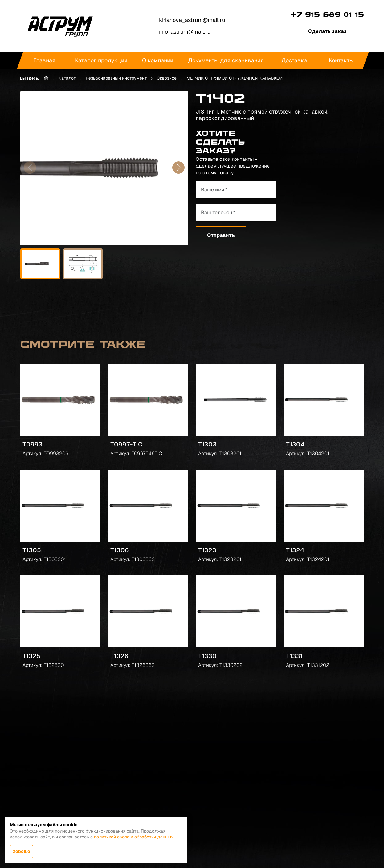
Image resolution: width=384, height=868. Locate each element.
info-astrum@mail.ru (185, 32)
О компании (158, 60)
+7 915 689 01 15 (327, 15)
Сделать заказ (327, 31)
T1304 (295, 444)
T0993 (33, 444)
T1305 (32, 550)
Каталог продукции (101, 60)
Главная (44, 60)
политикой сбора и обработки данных (134, 837)
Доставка (294, 60)
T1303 (207, 444)
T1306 (120, 550)
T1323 (207, 550)
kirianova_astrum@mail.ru (192, 20)
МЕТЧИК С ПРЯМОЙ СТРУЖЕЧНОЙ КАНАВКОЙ (235, 78)
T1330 (207, 656)
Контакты (341, 60)
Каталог (67, 78)
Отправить (221, 235)
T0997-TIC (126, 444)
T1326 (119, 656)
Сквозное (167, 78)
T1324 (295, 550)
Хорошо (21, 851)
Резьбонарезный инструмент (116, 78)
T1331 (294, 656)
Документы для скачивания (226, 60)
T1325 (32, 656)
